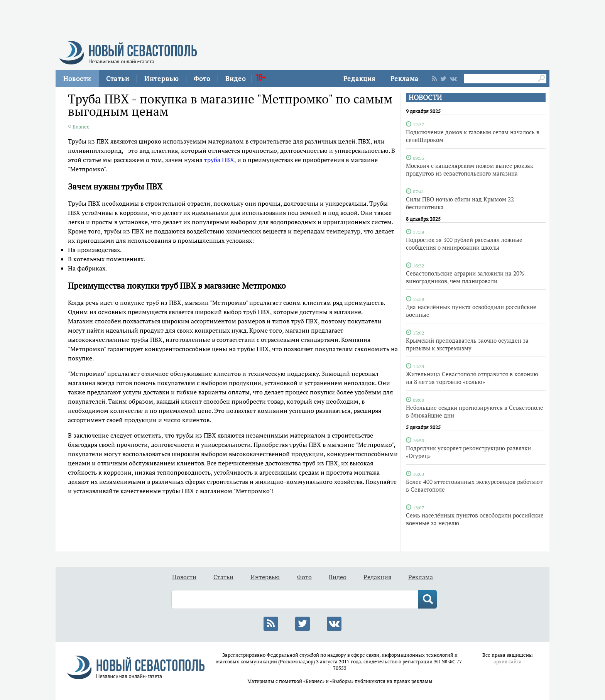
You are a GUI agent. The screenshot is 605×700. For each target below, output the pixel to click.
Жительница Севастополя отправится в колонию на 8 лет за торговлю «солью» (472, 378)
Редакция (359, 79)
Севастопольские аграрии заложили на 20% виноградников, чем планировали (465, 277)
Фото (202, 79)
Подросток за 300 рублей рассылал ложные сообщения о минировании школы (464, 243)
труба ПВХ (219, 160)
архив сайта (508, 662)
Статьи (118, 79)
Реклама (405, 79)
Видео (236, 79)
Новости (77, 79)
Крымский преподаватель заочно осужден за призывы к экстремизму (467, 344)
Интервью (161, 79)
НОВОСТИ (425, 97)
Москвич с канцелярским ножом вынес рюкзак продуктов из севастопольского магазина (470, 169)
